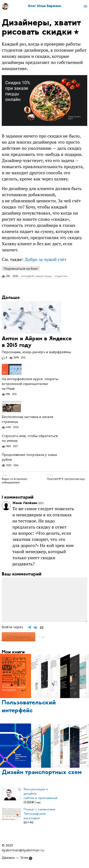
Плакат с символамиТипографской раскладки (39, 814)
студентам (61, 276)
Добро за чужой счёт (46, 259)
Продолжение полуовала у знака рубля (29, 457)
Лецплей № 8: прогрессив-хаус (66, 479)
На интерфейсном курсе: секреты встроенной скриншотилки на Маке (30, 384)
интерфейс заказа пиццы (36, 276)
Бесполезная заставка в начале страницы (28, 419)
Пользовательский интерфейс (29, 707)
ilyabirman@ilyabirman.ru (23, 850)
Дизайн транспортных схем (42, 773)
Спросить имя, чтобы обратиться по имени (30, 438)
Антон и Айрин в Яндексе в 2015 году (37, 342)
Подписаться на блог (21, 269)
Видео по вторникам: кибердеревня (15, 480)
